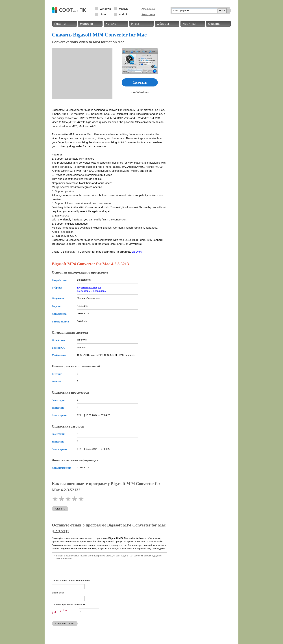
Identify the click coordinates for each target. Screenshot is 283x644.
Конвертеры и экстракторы (92, 291)
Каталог (112, 24)
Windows (105, 9)
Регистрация (148, 14)
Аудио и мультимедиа (89, 287)
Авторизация (149, 9)
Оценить (60, 509)
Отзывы (214, 24)
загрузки (137, 252)
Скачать (140, 82)
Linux (103, 14)
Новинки (189, 24)
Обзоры (163, 24)
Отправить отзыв (65, 624)
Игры (135, 24)
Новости (87, 24)
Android (124, 14)
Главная (61, 24)
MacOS (123, 9)
